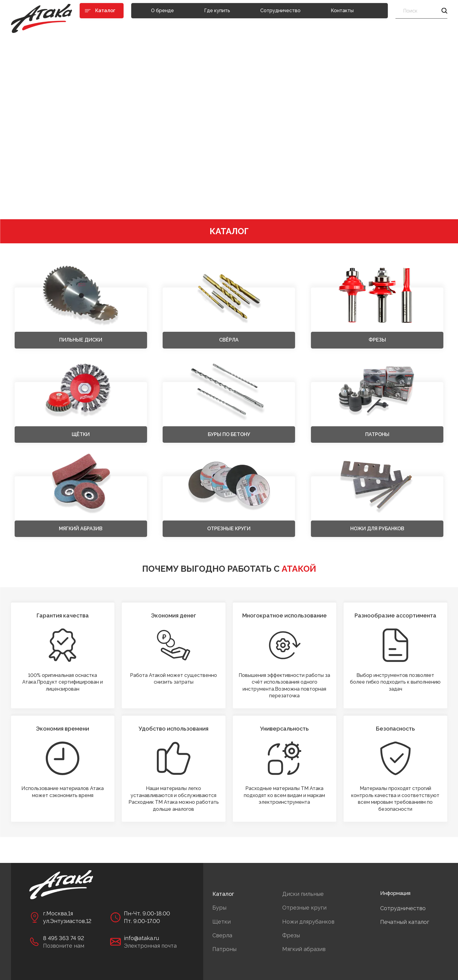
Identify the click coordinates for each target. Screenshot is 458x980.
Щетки (222, 922)
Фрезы (291, 935)
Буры (219, 908)
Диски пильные (303, 894)
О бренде (162, 11)
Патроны (224, 949)
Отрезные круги (304, 908)
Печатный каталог (405, 922)
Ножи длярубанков (308, 922)
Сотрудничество (280, 11)
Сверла (222, 935)
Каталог (223, 894)
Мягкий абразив (304, 949)
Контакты (342, 11)
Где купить (217, 11)
